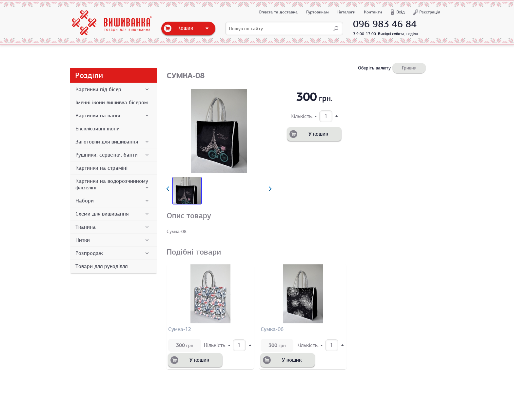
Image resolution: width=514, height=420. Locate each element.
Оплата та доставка (278, 12)
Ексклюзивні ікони (98, 129)
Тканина (113, 227)
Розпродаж (113, 253)
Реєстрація (430, 12)
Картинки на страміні (101, 168)
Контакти (373, 12)
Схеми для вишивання (113, 214)
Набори (113, 201)
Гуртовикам (317, 12)
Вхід (401, 12)
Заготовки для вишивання (113, 142)
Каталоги (346, 12)
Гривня (409, 68)
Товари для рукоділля (101, 266)
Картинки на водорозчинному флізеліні (113, 184)
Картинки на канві (113, 116)
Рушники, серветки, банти (113, 155)
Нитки (113, 240)
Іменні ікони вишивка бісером (112, 103)
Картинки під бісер (113, 89)
